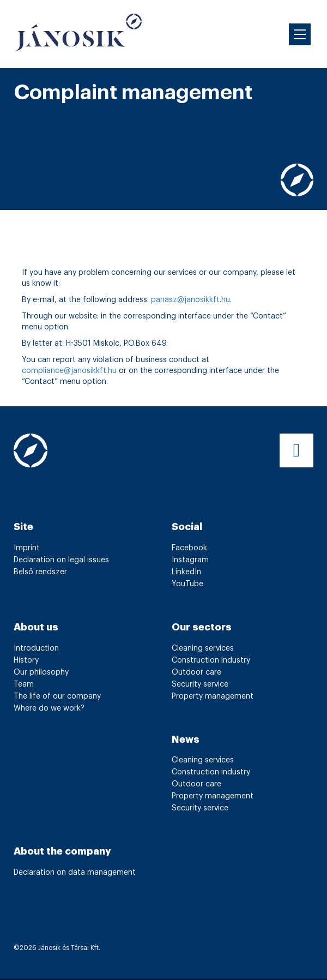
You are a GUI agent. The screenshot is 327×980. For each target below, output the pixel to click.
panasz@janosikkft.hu (190, 300)
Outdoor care (196, 672)
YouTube (187, 584)
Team (24, 684)
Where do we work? (49, 708)
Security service (200, 684)
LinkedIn (186, 572)
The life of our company (57, 696)
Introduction (36, 648)
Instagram (190, 560)
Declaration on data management (75, 873)
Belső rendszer (40, 572)
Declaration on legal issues (61, 560)
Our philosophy (41, 672)
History (26, 660)
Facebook (189, 548)
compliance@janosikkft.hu (69, 371)
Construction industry (211, 660)
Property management (213, 696)
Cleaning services (203, 648)
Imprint (27, 548)
